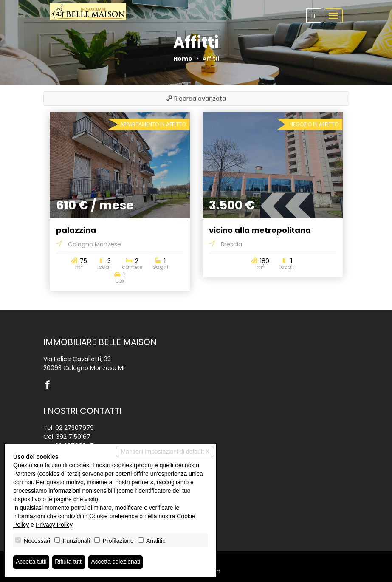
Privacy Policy (54, 525)
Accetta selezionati (116, 562)
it (314, 16)
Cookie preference (113, 516)
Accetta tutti (31, 562)
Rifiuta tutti (69, 562)
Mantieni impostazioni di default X (165, 452)
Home (183, 59)
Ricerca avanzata (196, 99)
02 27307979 (75, 428)
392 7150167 (73, 437)
